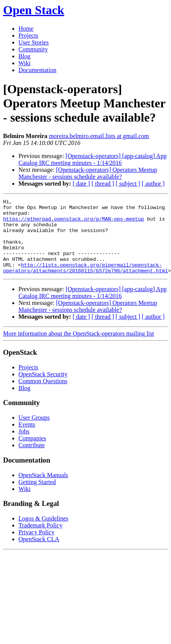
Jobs (24, 446)
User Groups (34, 432)
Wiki (24, 63)
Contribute (32, 460)
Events (27, 439)
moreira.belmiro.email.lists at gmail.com (99, 136)
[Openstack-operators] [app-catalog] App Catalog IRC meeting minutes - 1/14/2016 (93, 159)
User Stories (34, 42)
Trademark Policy (41, 540)
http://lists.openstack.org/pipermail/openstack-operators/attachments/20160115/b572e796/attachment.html (85, 282)
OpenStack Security (43, 389)
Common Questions (43, 396)
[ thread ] (103, 184)
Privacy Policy (37, 547)
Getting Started (37, 497)
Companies (32, 453)
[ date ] (81, 184)
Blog (24, 56)
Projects (28, 35)
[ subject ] (128, 184)
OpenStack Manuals (43, 490)
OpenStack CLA (39, 554)
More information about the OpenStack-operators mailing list (79, 348)
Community (33, 49)
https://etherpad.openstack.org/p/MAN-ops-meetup (74, 223)
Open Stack (34, 10)
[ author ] (153, 184)
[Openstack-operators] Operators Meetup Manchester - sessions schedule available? (88, 173)
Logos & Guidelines (43, 533)
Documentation (37, 70)
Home (26, 29)
